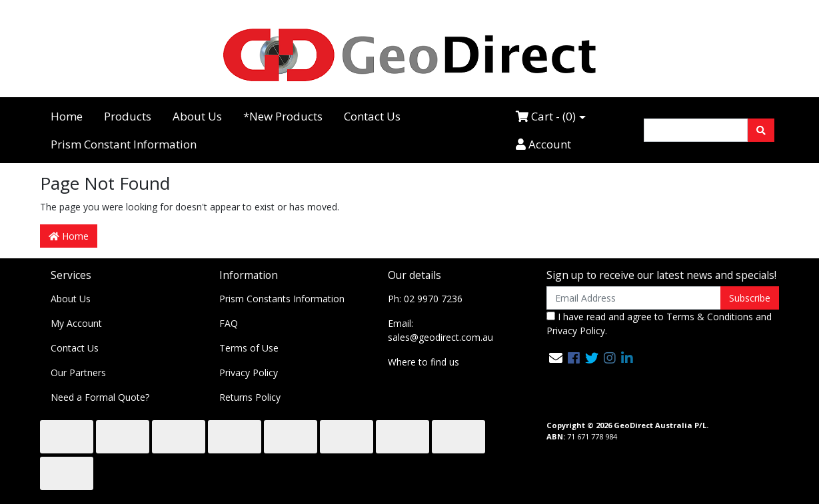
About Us (197, 116)
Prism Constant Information (124, 144)
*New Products (283, 116)
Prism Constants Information (282, 299)
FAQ (229, 323)
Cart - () (546, 116)
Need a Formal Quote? (100, 397)
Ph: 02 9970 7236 (425, 299)
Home (67, 116)
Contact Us (372, 116)
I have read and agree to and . (659, 324)
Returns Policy (250, 397)
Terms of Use (249, 348)
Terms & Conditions (710, 317)
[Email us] (556, 358)
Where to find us (423, 362)
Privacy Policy (249, 373)
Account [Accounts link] (543, 144)
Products (128, 116)
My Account (76, 323)
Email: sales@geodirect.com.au (440, 330)
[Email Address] (634, 298)
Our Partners (78, 373)
